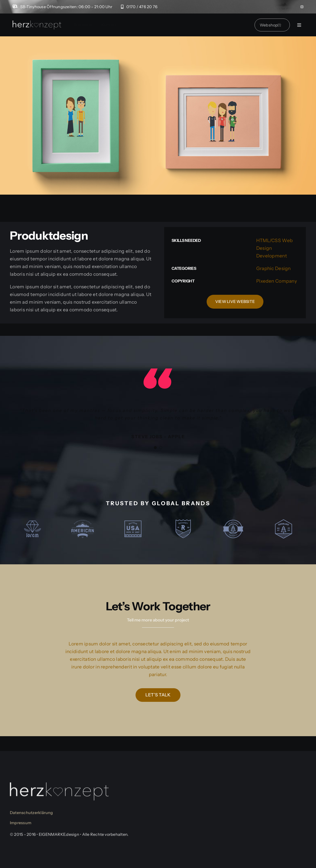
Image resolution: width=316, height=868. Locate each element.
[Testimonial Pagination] (155, 448)
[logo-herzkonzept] (37, 23)
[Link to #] (299, 25)
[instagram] (302, 7)
